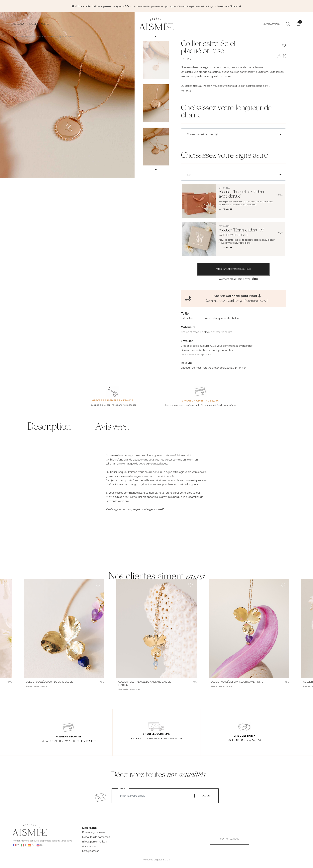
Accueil (15, 36)
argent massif (155, 508)
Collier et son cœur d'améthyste (237, 681)
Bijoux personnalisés (94, 841)
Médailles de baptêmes (96, 836)
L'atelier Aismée (39, 23)
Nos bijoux (18, 23)
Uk (42, 844)
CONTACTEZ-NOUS (230, 838)
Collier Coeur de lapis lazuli (50, 681)
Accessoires (89, 845)
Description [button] (49, 427)
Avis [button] (103, 427)
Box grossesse (91, 850)
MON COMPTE (271, 23)
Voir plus (186, 90)
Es (33, 844)
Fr (18, 844)
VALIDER (206, 795)
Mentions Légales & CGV (156, 859)
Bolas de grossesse (93, 831)
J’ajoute (225, 209)
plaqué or (137, 508)
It (25, 844)
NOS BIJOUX (90, 827)
